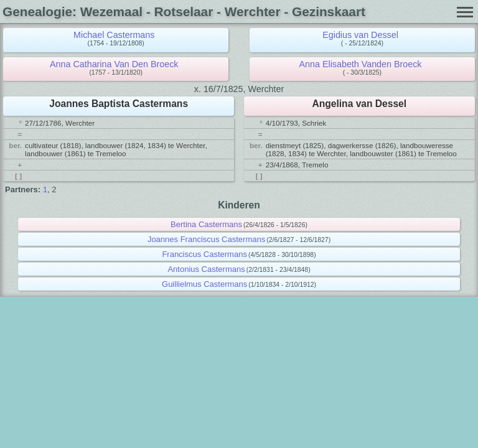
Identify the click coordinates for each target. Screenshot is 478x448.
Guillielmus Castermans (204, 284)
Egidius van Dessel (360, 35)
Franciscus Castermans (204, 254)
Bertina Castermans (206, 224)
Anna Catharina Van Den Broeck (114, 64)
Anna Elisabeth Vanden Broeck (361, 64)
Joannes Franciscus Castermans (206, 239)
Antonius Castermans (206, 269)
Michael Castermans (114, 35)
